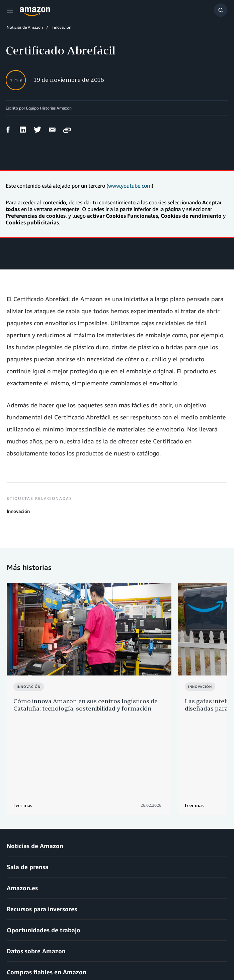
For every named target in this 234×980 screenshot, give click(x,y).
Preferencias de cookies (198, 956)
